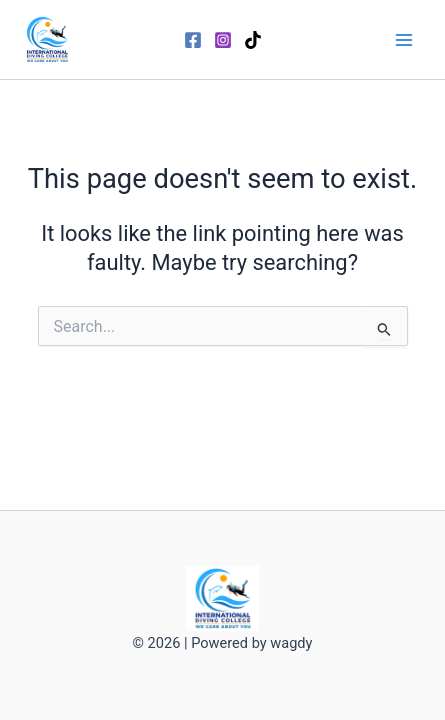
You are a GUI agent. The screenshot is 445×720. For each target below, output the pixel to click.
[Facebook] (193, 40)
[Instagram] (223, 40)
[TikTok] (253, 40)
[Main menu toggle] (404, 40)
